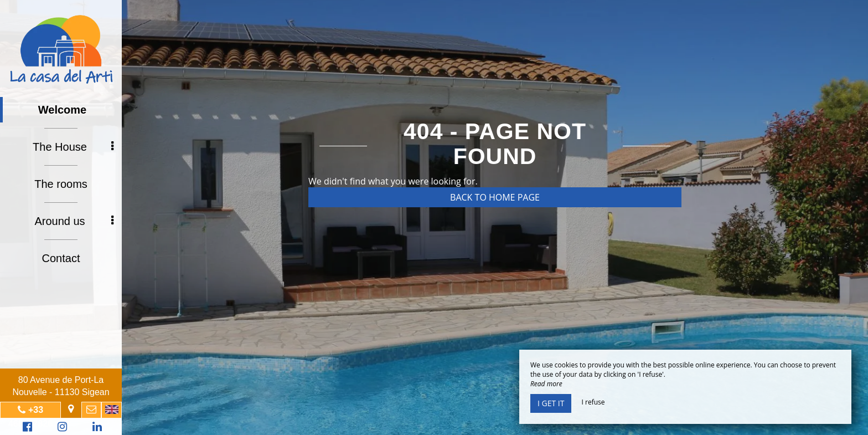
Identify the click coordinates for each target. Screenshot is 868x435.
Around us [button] (74, 221)
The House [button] (73, 147)
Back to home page (495, 197)
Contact (61, 258)
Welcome (62, 110)
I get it (551, 403)
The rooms (61, 184)
